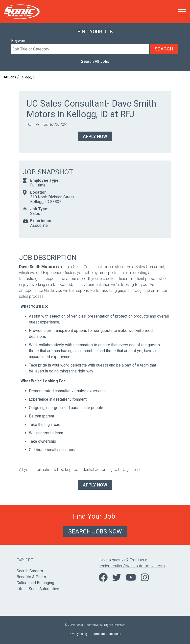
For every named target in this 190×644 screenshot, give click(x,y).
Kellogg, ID (28, 77)
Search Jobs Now (95, 531)
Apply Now (95, 136)
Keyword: (19, 41)
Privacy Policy (78, 634)
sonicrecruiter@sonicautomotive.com (132, 566)
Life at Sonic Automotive (38, 589)
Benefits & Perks (31, 577)
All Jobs (10, 77)
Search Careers (30, 571)
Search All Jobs (95, 61)
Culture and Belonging (35, 583)
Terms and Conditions (106, 634)
